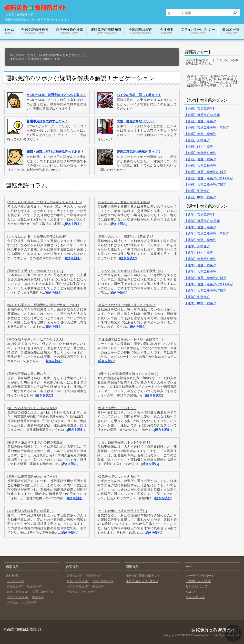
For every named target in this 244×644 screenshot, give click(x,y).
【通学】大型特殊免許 (200, 259)
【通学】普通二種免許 (200, 265)
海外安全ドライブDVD (142, 581)
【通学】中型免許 (197, 297)
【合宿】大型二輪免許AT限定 (205, 185)
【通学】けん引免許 (199, 253)
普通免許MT (15, 586)
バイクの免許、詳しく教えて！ (139, 95)
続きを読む (73, 224)
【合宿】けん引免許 (199, 147)
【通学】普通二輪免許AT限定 (205, 278)
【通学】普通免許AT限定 (202, 221)
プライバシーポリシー (198, 31)
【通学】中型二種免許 (200, 303)
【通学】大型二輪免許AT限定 (205, 291)
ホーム (9, 31)
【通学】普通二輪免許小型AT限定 (209, 284)
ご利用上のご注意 (198, 581)
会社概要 (167, 31)
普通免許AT (34, 586)
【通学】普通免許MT (199, 215)
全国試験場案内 (141, 31)
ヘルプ (190, 592)
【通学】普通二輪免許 (200, 227)
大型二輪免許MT (18, 597)
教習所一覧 (231, 31)
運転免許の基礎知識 (106, 31)
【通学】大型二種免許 (200, 272)
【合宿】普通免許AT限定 (202, 115)
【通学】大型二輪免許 (200, 240)
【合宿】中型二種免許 (200, 197)
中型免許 (38, 597)
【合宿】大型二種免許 (200, 166)
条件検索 (12, 576)
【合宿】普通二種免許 (200, 159)
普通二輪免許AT (43, 592)
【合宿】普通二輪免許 (200, 121)
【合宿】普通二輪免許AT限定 (205, 172)
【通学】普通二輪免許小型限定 (207, 234)
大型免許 (13, 603)
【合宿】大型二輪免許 (200, 134)
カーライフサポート (200, 576)
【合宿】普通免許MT (199, 109)
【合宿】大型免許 (197, 140)
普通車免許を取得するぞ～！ (47, 121)
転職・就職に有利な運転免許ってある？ (55, 152)
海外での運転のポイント (143, 576)
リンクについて (197, 586)
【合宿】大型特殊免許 (200, 153)
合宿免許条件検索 (35, 31)
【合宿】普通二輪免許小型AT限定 (209, 178)
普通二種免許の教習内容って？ (139, 152)
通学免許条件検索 (70, 31)
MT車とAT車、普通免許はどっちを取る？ (56, 95)
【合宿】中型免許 (197, 191)
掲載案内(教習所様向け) (23, 629)
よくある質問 (16, 581)
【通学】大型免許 (197, 246)
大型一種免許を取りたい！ (136, 121)
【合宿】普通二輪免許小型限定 (207, 128)
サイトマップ (195, 597)
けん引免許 (30, 603)
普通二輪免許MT (18, 592)
